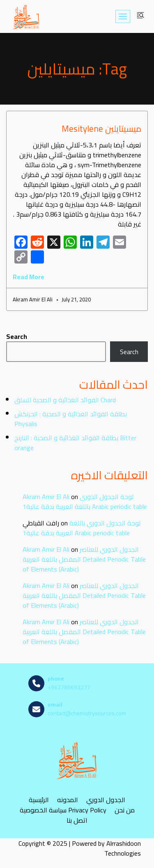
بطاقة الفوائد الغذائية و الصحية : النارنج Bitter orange (75, 443)
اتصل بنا (77, 820)
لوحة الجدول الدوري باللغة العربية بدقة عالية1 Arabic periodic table (85, 502)
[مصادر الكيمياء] (26, 16)
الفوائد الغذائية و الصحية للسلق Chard (65, 400)
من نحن (125, 810)
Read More (29, 277)
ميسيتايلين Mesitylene (101, 129)
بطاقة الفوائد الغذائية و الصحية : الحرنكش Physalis (71, 419)
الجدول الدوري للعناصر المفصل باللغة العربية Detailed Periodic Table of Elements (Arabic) (84, 559)
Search (17, 336)
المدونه (68, 799)
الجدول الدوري (106, 799)
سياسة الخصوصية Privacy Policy (63, 810)
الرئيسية (39, 799)
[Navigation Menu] (123, 16)
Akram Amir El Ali (46, 497)
